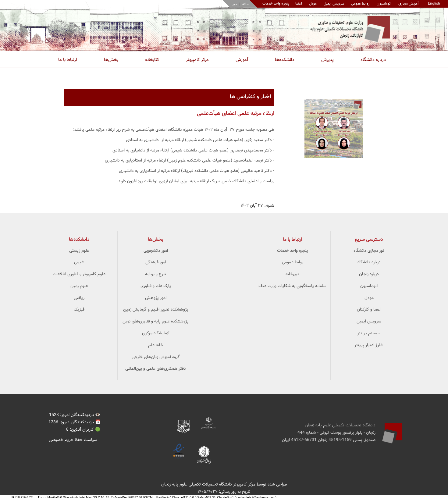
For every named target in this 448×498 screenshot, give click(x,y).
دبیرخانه (292, 274)
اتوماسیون (384, 4)
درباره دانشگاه (373, 60)
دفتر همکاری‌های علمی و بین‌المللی (156, 369)
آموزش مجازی (409, 4)
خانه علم (156, 345)
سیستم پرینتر (369, 333)
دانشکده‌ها (285, 60)
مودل (313, 4)
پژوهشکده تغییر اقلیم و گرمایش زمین (156, 310)
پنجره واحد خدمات (293, 251)
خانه (245, 4)
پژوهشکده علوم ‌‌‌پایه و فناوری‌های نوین (156, 322)
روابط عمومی (360, 4)
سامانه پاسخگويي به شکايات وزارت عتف (292, 286)
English (434, 4)
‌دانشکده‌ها (79, 240)
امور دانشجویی (156, 251)
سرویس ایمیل (334, 4)
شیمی (79, 262)
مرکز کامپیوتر (197, 60)
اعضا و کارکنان (369, 310)
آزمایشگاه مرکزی (156, 333)
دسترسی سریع (369, 240)
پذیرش (327, 60)
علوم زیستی (79, 251)
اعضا (299, 4)
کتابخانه (152, 60)
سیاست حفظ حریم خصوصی (73, 440)
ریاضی (79, 298)
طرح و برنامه (156, 274)
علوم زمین (79, 286)
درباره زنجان (369, 274)
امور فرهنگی (156, 262)
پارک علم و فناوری (156, 286)
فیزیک (79, 310)
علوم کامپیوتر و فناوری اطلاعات (79, 274)
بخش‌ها (111, 60)
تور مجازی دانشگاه (369, 251)
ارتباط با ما (68, 60)
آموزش (242, 60)
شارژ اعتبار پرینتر (369, 345)
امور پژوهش (156, 298)
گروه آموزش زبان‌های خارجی (156, 357)
